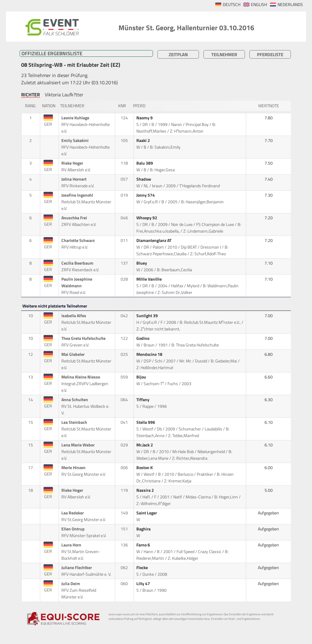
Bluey (142, 263)
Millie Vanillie (149, 279)
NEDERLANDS (290, 5)
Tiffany (143, 400)
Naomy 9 (145, 118)
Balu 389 (145, 163)
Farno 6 (144, 545)
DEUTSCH (232, 5)
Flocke (143, 568)
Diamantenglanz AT (154, 240)
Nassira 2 (146, 490)
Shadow (144, 179)
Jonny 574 (146, 195)
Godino (143, 338)
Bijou (142, 377)
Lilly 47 (144, 584)
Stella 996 (146, 422)
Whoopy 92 (147, 218)
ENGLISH (259, 5)
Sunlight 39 (148, 316)
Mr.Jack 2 (145, 445)
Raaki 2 (144, 140)
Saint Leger (147, 513)
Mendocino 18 (150, 354)
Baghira (144, 529)
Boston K (145, 468)
